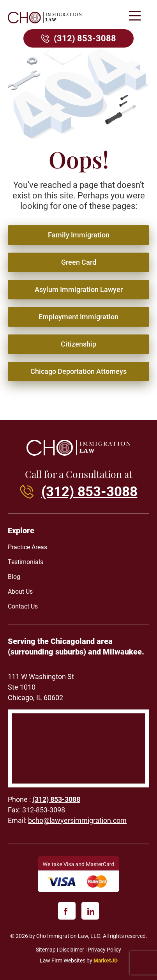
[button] (135, 17)
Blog (14, 577)
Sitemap (46, 950)
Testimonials (26, 562)
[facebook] (67, 911)
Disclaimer (72, 950)
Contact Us (23, 606)
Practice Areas (27, 547)
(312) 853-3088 (85, 38)
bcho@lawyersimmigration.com (77, 820)
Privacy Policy (104, 950)
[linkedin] (90, 911)
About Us (20, 592)
